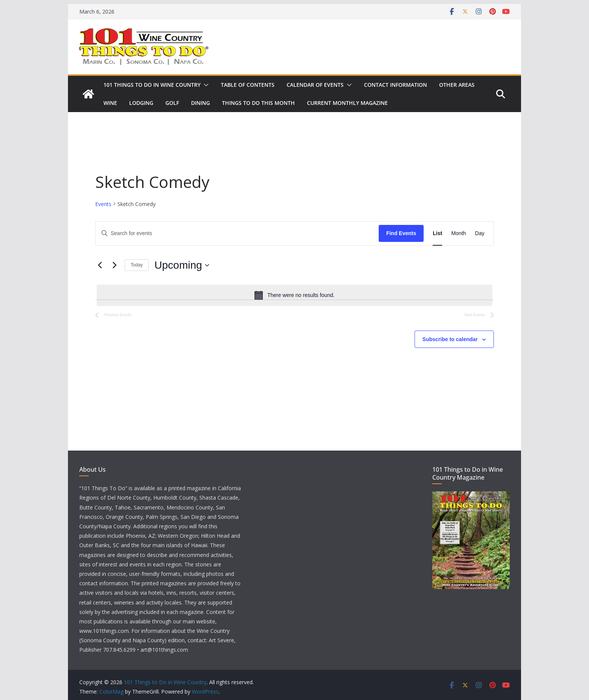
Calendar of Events (315, 85)
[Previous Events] (100, 265)
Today (137, 265)
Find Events (401, 233)
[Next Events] (114, 265)
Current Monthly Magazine (347, 103)
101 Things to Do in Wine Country (152, 85)
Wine (110, 103)
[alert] (294, 295)
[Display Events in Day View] (480, 233)
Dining (200, 103)
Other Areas (457, 85)
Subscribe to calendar (450, 339)
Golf (172, 103)
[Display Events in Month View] (459, 233)
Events (103, 204)
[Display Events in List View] (437, 233)
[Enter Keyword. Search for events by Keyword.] (237, 233)
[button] (205, 85)
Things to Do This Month (258, 103)
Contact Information (395, 85)
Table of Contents (248, 85)
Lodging (141, 103)
